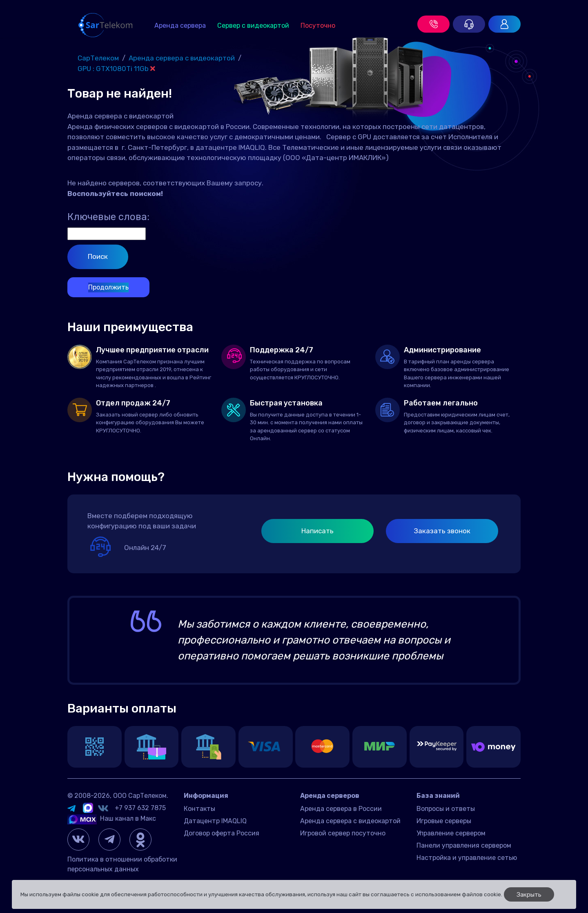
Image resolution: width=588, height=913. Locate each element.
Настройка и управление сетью (467, 858)
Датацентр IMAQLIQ (215, 821)
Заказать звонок (442, 531)
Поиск (98, 256)
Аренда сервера (180, 26)
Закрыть (529, 895)
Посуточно (318, 26)
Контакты (199, 809)
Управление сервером (451, 833)
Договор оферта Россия (222, 833)
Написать (317, 531)
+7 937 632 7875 (140, 808)
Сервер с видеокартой (253, 26)
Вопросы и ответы (446, 809)
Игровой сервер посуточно (343, 833)
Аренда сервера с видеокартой (350, 821)
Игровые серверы (444, 821)
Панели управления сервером (464, 845)
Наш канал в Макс (112, 818)
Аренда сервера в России (341, 809)
